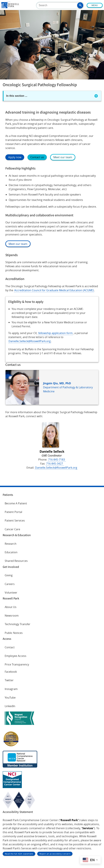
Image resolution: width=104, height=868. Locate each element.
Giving (9, 575)
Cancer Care (12, 529)
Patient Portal (13, 512)
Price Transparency (17, 664)
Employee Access (16, 656)
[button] (80, 5)
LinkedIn (10, 706)
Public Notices (14, 633)
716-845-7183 (57, 460)
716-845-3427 (55, 464)
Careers (10, 584)
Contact (10, 647)
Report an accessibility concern (55, 854)
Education (11, 552)
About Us (11, 607)
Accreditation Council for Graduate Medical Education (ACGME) (54, 290)
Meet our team (63, 157)
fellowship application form (55, 333)
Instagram (11, 689)
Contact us (37, 157)
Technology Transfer (18, 624)
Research (11, 544)
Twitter (9, 680)
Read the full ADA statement (19, 854)
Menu (95, 5)
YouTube (10, 698)
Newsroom (12, 616)
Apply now (15, 157)
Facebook (11, 672)
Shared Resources (16, 561)
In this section (17, 96)
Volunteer (11, 593)
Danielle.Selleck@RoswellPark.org (30, 341)
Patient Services (15, 520)
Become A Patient (16, 503)
